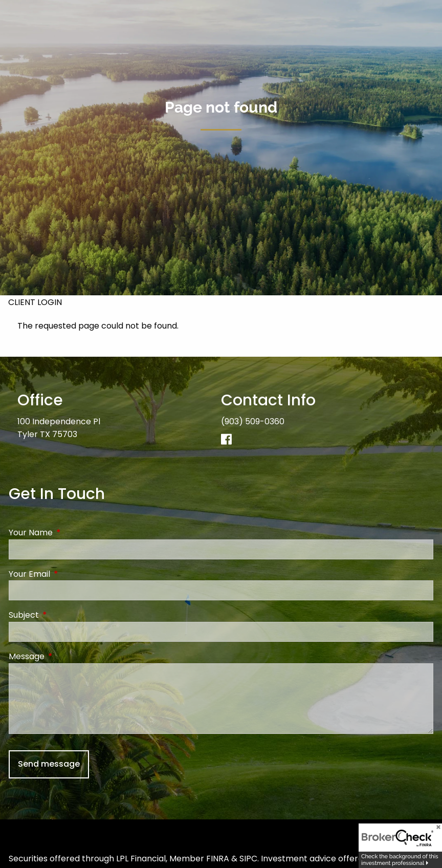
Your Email (70, 574)
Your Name (72, 533)
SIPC (248, 859)
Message (68, 656)
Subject (65, 615)
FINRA (218, 859)
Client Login (35, 302)
